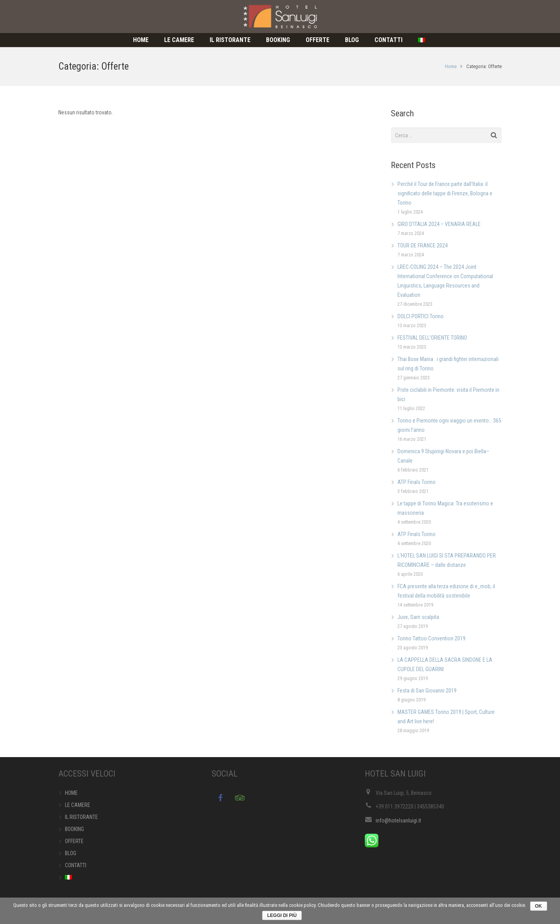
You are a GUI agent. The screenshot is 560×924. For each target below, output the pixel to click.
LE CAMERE (78, 805)
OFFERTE (74, 841)
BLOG (71, 853)
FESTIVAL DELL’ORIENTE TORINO (432, 338)
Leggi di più (282, 915)
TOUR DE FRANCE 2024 (423, 245)
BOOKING (74, 829)
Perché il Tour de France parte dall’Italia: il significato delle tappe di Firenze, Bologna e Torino (445, 193)
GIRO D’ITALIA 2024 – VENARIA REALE (439, 224)
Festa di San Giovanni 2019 (427, 691)
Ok (539, 906)
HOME (71, 793)
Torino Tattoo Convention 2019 (431, 638)
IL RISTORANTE (81, 817)
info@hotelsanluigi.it (398, 821)
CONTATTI (76, 865)
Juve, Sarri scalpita (418, 617)
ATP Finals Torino (416, 482)
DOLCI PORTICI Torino (421, 316)
